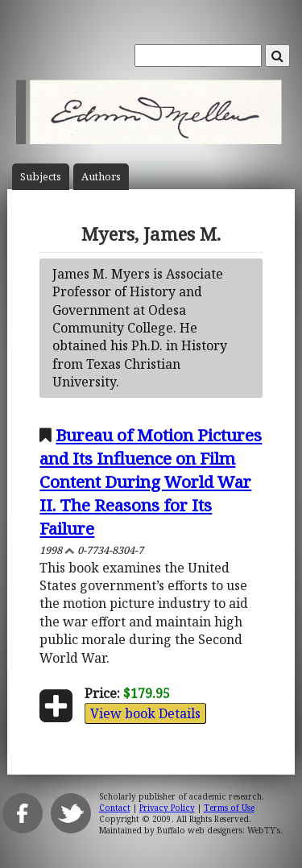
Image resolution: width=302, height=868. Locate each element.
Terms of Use (229, 808)
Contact (115, 808)
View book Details (145, 713)
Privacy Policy (167, 808)
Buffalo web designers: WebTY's (219, 830)
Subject (41, 177)
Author (101, 177)
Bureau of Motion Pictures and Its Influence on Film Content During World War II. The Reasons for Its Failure (151, 482)
